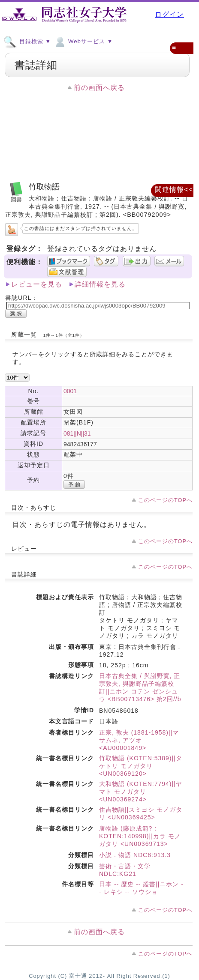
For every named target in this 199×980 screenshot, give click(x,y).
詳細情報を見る (100, 284)
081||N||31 (77, 433)
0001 (70, 391)
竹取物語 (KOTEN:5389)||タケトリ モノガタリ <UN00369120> (141, 766)
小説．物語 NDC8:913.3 (135, 855)
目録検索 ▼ (27, 41)
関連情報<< (174, 190)
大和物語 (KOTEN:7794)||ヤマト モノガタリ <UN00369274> (141, 792)
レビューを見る (37, 284)
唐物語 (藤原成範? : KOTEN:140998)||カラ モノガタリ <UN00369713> (140, 836)
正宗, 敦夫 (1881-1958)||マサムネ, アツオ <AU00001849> (139, 740)
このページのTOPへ (165, 500)
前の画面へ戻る (99, 88)
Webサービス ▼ (83, 41)
